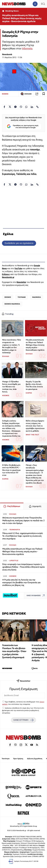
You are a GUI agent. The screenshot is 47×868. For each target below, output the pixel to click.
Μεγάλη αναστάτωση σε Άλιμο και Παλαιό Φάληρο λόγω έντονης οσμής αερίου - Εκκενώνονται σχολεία (22, 18)
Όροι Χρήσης (18, 759)
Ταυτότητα (6, 759)
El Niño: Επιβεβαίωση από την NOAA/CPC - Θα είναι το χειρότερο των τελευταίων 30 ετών (11, 470)
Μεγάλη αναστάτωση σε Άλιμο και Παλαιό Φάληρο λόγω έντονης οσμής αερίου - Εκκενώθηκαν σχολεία (35, 345)
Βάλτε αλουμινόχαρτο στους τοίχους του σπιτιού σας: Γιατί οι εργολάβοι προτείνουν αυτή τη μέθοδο (35, 426)
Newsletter (21, 282)
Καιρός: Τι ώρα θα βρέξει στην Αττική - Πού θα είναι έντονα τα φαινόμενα (34, 385)
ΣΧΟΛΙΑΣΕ (26, 94)
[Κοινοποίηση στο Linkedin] (32, 107)
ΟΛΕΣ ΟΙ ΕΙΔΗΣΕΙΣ (36, 595)
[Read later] (44, 94)
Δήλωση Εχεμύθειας (35, 759)
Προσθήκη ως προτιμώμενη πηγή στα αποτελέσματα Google (23, 127)
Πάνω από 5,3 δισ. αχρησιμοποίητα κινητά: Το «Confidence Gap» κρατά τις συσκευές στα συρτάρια (23, 536)
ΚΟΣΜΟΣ (5, 94)
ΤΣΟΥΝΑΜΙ (22, 297)
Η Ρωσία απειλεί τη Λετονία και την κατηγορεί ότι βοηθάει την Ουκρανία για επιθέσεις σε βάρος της (21, 582)
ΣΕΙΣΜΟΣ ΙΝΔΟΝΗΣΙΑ (12, 304)
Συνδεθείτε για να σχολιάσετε (19, 243)
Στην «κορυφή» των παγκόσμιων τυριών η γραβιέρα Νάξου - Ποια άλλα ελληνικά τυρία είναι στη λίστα (23, 567)
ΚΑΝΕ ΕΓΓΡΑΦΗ (23, 720)
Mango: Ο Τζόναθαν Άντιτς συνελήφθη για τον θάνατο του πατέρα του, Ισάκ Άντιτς (11, 387)
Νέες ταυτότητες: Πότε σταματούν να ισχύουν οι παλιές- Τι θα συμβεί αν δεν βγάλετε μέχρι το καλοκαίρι (12, 346)
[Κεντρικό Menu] (43, 4)
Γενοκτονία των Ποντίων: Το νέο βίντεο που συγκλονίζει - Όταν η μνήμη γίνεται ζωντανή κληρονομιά (14, 651)
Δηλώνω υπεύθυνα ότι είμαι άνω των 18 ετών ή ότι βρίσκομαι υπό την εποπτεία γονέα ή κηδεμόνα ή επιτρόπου (23, 710)
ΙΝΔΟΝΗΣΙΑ (37, 297)
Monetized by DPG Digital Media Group (24, 826)
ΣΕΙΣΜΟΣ (8, 297)
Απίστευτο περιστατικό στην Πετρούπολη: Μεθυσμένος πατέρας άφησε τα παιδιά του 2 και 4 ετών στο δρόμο (23, 520)
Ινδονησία (27, 49)
